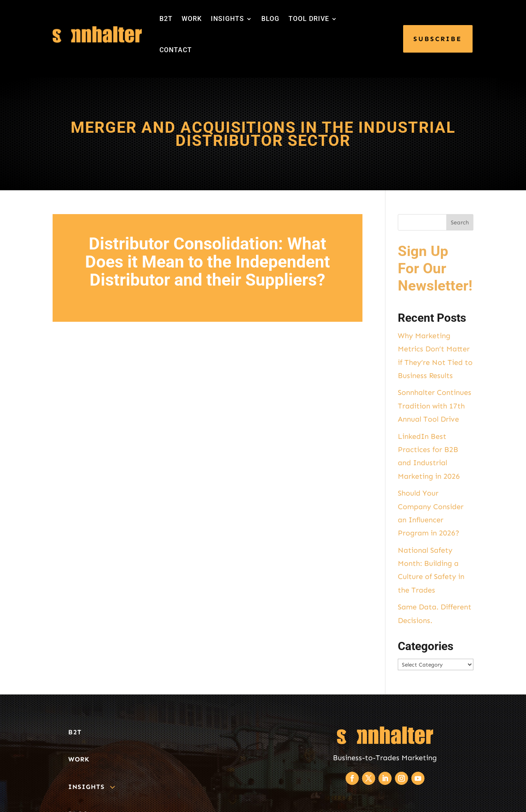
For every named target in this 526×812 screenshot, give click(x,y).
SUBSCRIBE (438, 39)
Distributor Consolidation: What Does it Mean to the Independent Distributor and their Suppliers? (208, 262)
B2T (166, 19)
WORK (192, 19)
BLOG (270, 19)
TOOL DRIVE (309, 19)
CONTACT (176, 50)
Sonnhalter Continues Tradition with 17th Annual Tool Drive (435, 406)
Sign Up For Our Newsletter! (435, 269)
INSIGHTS (227, 19)
